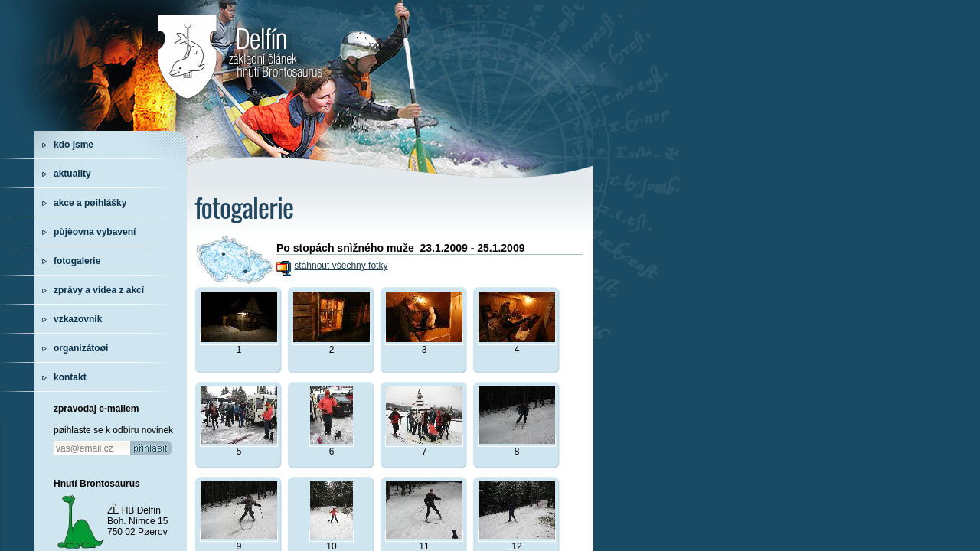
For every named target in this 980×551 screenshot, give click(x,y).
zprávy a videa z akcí (99, 290)
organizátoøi (81, 348)
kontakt (70, 377)
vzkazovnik (78, 319)
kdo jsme (73, 145)
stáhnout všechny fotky (341, 266)
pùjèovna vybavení (95, 232)
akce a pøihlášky (90, 203)
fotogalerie (77, 261)
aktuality (72, 174)
